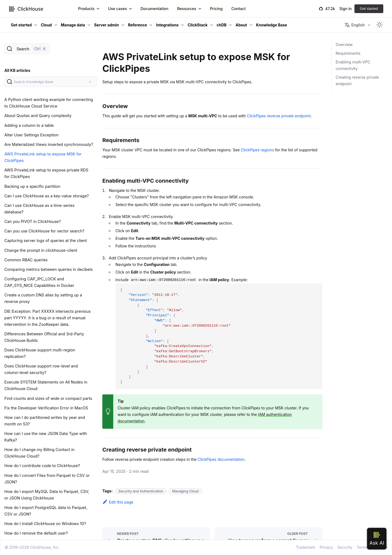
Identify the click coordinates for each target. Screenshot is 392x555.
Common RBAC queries (26, 260)
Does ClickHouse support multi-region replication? (40, 353)
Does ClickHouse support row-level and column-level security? (41, 369)
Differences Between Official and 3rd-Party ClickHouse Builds (44, 337)
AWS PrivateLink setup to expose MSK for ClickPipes (43, 157)
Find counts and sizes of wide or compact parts (48, 398)
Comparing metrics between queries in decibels (49, 269)
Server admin (107, 25)
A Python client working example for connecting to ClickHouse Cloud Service (49, 103)
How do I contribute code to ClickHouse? (42, 466)
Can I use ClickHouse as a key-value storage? (47, 196)
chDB (222, 25)
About (241, 25)
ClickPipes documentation (221, 459)
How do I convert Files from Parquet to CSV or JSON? (47, 479)
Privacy (326, 547)
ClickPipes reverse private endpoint (279, 116)
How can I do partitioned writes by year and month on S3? (45, 421)
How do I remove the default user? (36, 533)
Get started (369, 9)
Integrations (167, 25)
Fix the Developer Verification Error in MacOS (46, 408)
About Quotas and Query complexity (38, 116)
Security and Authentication (141, 491)
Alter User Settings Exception (31, 135)
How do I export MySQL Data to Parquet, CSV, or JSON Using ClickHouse (47, 495)
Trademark (306, 547)
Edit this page (118, 502)
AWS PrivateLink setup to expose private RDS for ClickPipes (46, 173)
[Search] (27, 49)
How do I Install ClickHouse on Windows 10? (45, 524)
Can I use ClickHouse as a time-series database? (39, 209)
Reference (137, 25)
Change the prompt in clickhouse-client (41, 250)
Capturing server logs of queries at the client (46, 240)
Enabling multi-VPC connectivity (353, 65)
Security (345, 547)
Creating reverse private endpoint (357, 80)
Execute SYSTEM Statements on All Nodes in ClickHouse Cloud (46, 385)
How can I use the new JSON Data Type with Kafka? (46, 437)
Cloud (46, 25)
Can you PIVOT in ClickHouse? (33, 221)
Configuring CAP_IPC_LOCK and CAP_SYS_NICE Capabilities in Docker (39, 282)
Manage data (73, 25)
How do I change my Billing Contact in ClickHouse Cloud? (39, 453)
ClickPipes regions (257, 150)
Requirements (348, 53)
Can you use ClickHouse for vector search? (44, 231)
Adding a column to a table (29, 125)
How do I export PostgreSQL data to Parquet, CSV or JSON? (46, 511)
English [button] (354, 25)
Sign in (346, 9)
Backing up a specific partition (32, 186)
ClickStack (197, 25)
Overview (344, 45)
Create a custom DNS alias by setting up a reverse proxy (43, 298)
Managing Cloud (185, 491)
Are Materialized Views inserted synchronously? (49, 144)
